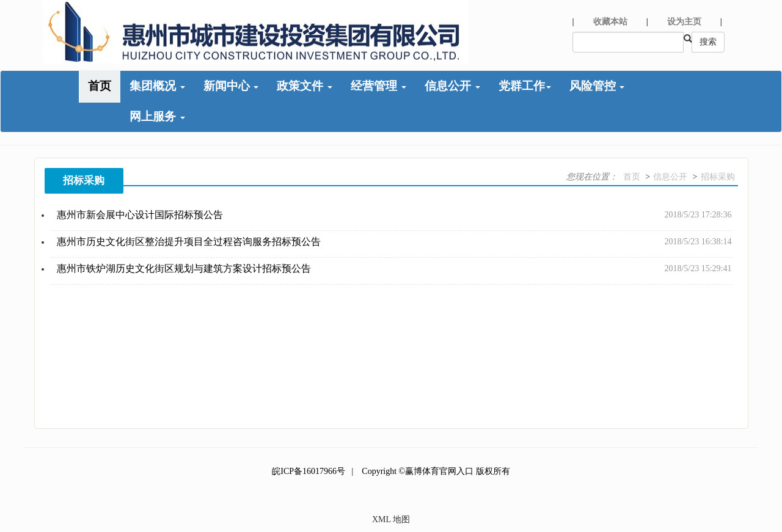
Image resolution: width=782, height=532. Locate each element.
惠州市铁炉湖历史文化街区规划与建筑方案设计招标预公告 (184, 268)
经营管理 (378, 86)
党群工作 (525, 86)
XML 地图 (391, 519)
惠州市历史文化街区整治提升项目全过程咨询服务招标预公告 (189, 242)
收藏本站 (610, 22)
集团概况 (157, 86)
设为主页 (684, 22)
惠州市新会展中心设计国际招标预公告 (140, 215)
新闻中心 (231, 86)
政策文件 (305, 86)
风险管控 (597, 86)
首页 (100, 86)
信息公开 (452, 86)
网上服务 (157, 116)
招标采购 (718, 177)
